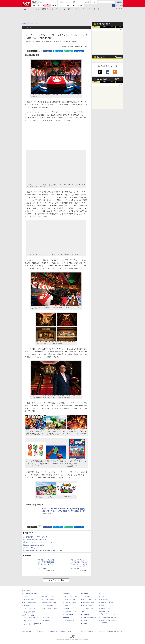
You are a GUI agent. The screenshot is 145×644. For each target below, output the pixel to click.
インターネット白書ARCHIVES (33, 624)
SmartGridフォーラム (48, 596)
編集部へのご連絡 (66, 631)
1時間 (96, 27)
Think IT (26, 596)
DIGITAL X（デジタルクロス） (50, 609)
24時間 (104, 27)
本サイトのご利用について (29, 631)
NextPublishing (46, 620)
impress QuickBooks (107, 602)
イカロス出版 (85, 594)
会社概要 (90, 631)
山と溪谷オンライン (70, 611)
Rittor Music (66, 594)
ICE (100, 594)
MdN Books (86, 615)
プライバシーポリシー (79, 631)
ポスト (34, 51)
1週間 (112, 27)
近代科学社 (66, 618)
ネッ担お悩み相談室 (29, 612)
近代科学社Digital (70, 620)
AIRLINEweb (87, 596)
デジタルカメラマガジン (31, 618)
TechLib (85, 623)
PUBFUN (102, 606)
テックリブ (84, 621)
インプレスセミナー (47, 606)
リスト (40, 51)
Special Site (101, 57)
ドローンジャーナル (29, 609)
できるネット (28, 621)
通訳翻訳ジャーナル (89, 602)
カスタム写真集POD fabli (109, 617)
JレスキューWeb (88, 606)
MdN (82, 612)
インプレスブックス (47, 617)
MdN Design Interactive (90, 618)
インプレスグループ (101, 631)
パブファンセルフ (106, 608)
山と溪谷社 (66, 609)
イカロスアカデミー (89, 609)
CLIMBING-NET (69, 615)
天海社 (103, 596)
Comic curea (105, 599)
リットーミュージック (71, 596)
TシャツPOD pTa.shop (108, 614)
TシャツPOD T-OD (70, 602)
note (70, 51)
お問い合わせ (42, 631)
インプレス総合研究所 (30, 602)
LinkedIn (80, 51)
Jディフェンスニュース (90, 599)
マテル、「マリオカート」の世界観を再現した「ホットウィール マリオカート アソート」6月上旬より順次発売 (79, 564)
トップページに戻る (56, 580)
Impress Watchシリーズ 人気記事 (108, 79)
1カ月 (119, 27)
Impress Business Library (49, 602)
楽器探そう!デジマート (71, 599)
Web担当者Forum (29, 599)
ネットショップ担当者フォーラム (51, 599)
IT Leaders (27, 606)
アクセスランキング (104, 24)
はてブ (59, 51)
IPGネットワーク (104, 611)
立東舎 (67, 606)
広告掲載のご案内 (53, 631)
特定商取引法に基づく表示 (116, 631)
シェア (49, 51)
